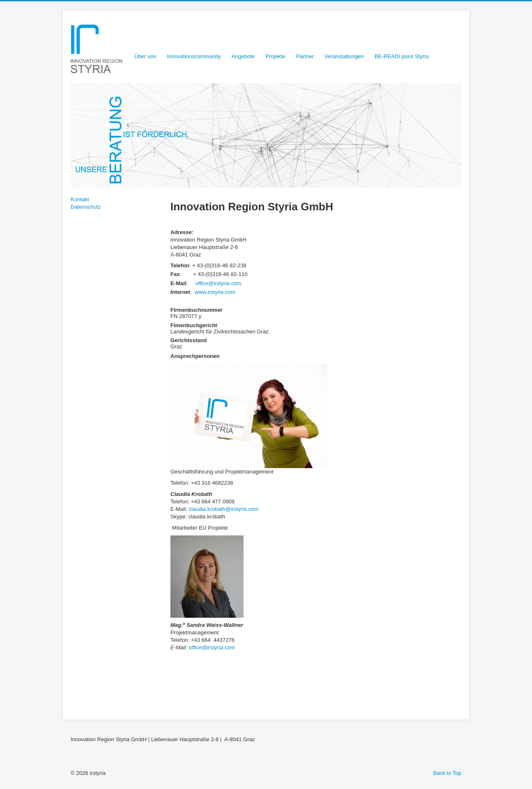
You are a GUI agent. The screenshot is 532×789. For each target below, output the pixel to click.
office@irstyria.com (218, 283)
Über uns (145, 56)
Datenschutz (86, 207)
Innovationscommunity (194, 56)
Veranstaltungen (344, 56)
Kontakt (80, 199)
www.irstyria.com (215, 292)
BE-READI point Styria (401, 56)
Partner (305, 56)
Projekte (276, 56)
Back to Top (447, 773)
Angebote (243, 56)
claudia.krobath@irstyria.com (224, 509)
